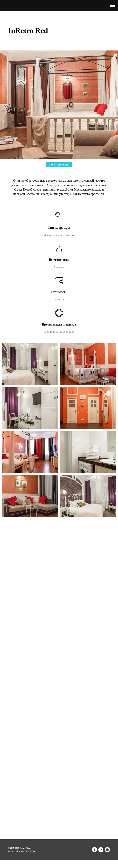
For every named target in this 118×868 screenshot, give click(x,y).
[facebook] (94, 850)
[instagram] (107, 850)
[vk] (101, 850)
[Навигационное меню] (112, 5)
